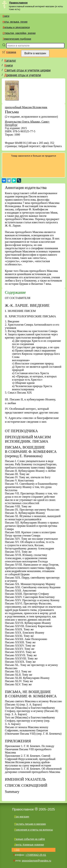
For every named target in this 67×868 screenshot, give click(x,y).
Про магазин (22, 817)
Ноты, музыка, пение (15, 22)
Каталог (10, 61)
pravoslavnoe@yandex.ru (37, 861)
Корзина (11, 52)
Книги (6, 16)
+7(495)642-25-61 (36, 855)
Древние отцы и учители (23, 75)
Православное (18, 3)
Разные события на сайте (29, 839)
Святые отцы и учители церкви (27, 70)
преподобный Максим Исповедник (26, 107)
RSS (17, 850)
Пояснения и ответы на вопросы (33, 830)
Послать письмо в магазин (30, 824)
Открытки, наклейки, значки (19, 33)
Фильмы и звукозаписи (16, 27)
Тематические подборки (17, 39)
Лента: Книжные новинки (29, 845)
